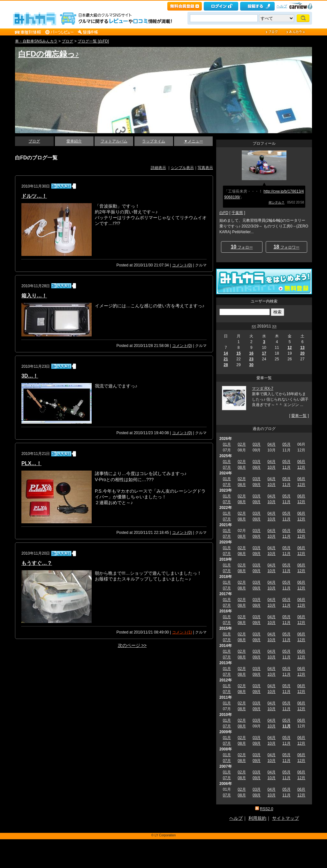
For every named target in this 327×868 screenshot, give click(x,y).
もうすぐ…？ (37, 563)
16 (251, 353)
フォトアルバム (114, 141)
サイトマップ (285, 818)
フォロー (242, 247)
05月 (286, 444)
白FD (224, 213)
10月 (272, 467)
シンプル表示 (182, 168)
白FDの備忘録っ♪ (49, 54)
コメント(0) (182, 265)
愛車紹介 (74, 141)
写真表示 (205, 168)
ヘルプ (282, 6)
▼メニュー (194, 141)
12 (289, 348)
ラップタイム (154, 141)
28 (226, 365)
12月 (301, 467)
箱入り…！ (34, 296)
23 (251, 359)
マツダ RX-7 (263, 388)
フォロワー (286, 247)
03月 (257, 444)
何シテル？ (277, 202)
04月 (272, 444)
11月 (286, 467)
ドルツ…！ (34, 196)
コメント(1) (182, 632)
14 (226, 353)
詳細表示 (158, 168)
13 (302, 348)
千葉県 (237, 213)
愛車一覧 (299, 416)
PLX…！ (31, 463)
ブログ (67, 41)
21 (226, 359)
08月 (242, 467)
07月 (227, 467)
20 (302, 353)
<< (254, 326)
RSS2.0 (266, 809)
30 (251, 365)
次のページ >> (132, 645)
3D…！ (30, 376)
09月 (257, 467)
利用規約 (257, 818)
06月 (301, 462)
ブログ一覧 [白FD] (93, 41)
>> (274, 326)
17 (264, 353)
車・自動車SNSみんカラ (36, 41)
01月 (227, 444)
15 (238, 353)
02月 (242, 444)
